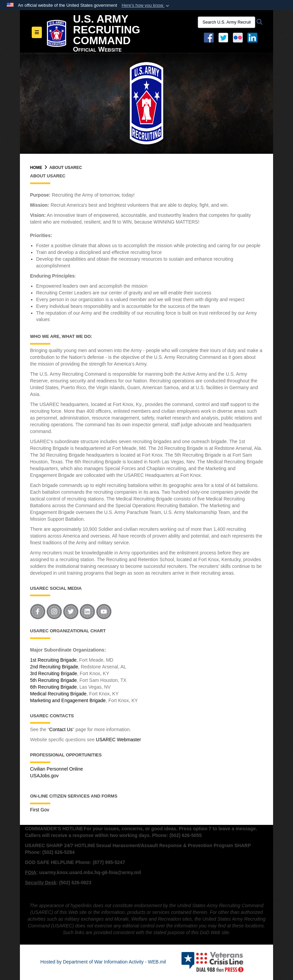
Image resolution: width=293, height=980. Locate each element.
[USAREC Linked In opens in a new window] (254, 37)
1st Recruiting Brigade (53, 660)
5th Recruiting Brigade (54, 680)
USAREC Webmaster (118, 740)
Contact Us (61, 729)
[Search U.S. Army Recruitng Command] (227, 22)
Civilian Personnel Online (56, 769)
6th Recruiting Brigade (54, 687)
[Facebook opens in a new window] (209, 37)
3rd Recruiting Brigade (54, 673)
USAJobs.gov (44, 776)
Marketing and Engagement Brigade (68, 700)
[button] (146, 5)
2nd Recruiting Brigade (54, 667)
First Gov (40, 810)
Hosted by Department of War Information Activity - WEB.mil (103, 962)
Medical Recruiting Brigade (58, 694)
